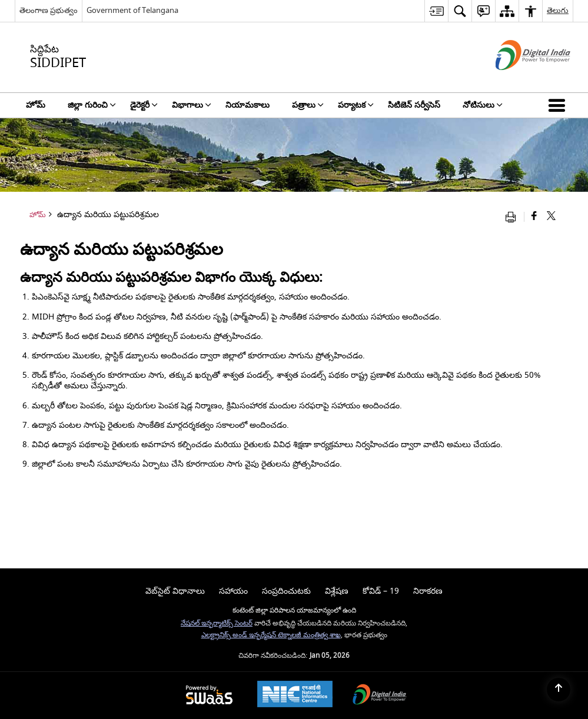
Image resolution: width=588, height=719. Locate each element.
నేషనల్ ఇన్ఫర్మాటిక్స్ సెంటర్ (217, 623)
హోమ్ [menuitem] (36, 105)
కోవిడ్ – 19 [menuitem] (381, 591)
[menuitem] (436, 11)
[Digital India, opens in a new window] (380, 696)
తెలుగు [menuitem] (558, 10)
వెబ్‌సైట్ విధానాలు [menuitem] (175, 591)
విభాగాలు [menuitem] (192, 105)
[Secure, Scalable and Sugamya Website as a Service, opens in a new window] (209, 696)
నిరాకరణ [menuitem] (428, 591)
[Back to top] (559, 690)
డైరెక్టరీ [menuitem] (144, 105)
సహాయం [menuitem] (233, 591)
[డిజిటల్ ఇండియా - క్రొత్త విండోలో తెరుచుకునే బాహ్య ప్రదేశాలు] (518, 80)
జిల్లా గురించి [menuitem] (92, 105)
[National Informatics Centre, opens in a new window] (295, 695)
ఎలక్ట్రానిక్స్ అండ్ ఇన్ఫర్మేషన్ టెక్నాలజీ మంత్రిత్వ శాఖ (271, 635)
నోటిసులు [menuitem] (483, 105)
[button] (559, 105)
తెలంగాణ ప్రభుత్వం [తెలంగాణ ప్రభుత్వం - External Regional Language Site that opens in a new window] (49, 10)
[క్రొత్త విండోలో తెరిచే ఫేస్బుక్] (534, 217)
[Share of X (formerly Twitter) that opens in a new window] (551, 217)
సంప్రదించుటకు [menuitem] (286, 591)
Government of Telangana (132, 10)
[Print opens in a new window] (513, 217)
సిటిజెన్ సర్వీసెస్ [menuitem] (414, 105)
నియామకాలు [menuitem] (248, 105)
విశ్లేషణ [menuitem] (337, 591)
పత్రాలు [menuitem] (308, 105)
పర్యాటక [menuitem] (356, 105)
